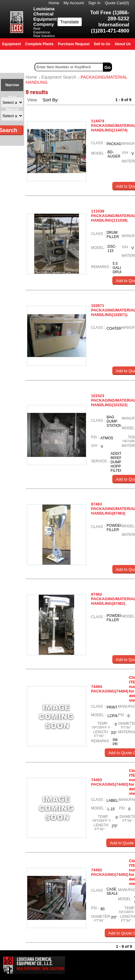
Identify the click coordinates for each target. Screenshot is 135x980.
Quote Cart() (117, 3)
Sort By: (51, 100)
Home (54, 3)
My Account (74, 3)
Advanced (124, 67)
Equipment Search (59, 77)
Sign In (94, 3)
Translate (70, 22)
